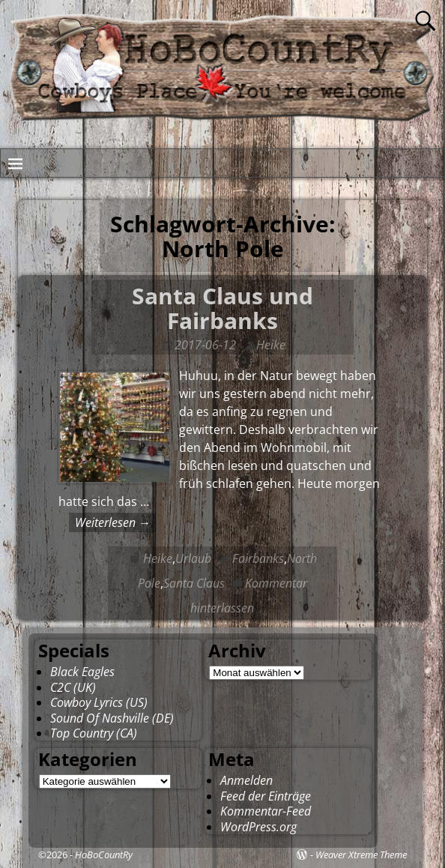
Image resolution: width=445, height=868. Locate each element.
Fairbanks (258, 558)
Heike (158, 558)
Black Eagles (82, 672)
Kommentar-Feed (266, 811)
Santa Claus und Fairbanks (222, 308)
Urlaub (193, 558)
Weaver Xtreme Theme (361, 855)
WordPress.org (258, 827)
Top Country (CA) (94, 733)
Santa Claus (194, 583)
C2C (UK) (73, 687)
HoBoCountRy (104, 855)
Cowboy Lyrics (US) (99, 702)
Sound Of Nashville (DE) (112, 718)
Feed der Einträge (266, 796)
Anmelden (246, 780)
